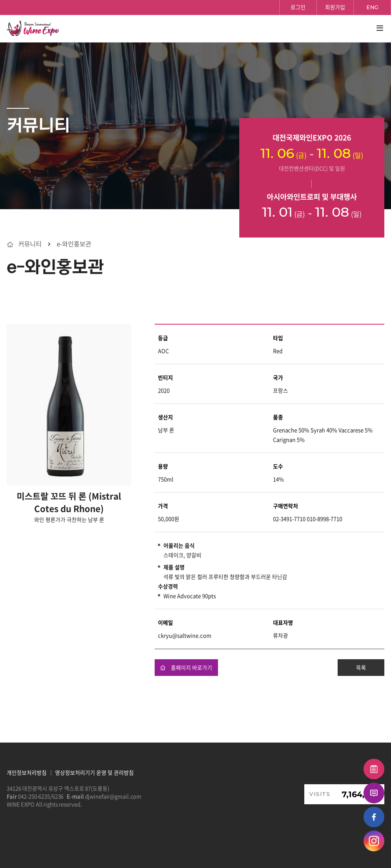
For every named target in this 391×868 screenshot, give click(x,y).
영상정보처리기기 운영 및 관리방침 (94, 772)
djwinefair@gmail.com (113, 796)
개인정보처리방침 (27, 772)
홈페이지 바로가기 (186, 667)
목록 (361, 667)
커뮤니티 (30, 244)
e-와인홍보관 (74, 244)
